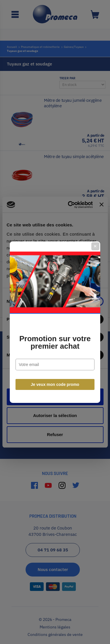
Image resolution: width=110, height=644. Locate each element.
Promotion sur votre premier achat (55, 342)
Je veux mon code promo (55, 384)
